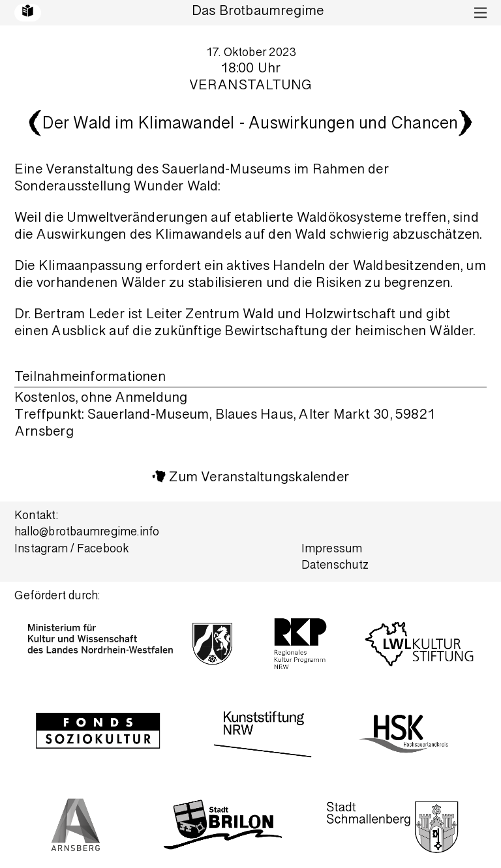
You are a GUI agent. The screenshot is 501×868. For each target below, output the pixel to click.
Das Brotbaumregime (258, 12)
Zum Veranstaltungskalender (259, 478)
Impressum (332, 550)
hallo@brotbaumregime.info (87, 533)
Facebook (103, 550)
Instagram (41, 550)
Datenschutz (335, 566)
